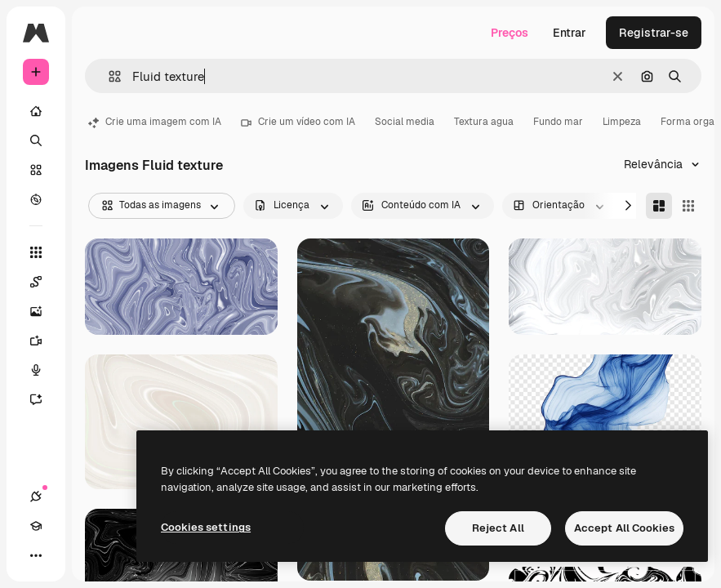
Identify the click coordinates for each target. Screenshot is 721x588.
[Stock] (36, 170)
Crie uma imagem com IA (155, 122)
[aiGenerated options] (423, 206)
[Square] (688, 206)
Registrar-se (654, 33)
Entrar (570, 33)
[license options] (293, 206)
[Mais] (36, 555)
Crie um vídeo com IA (298, 122)
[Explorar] (36, 199)
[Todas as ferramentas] (36, 252)
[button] (108, 76)
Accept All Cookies (624, 528)
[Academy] (36, 526)
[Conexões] (36, 497)
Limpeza (622, 122)
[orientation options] (560, 206)
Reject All (498, 528)
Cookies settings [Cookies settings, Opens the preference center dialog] (206, 527)
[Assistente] (44, 399)
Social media (405, 122)
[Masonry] (659, 206)
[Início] (36, 111)
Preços (510, 33)
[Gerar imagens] (44, 311)
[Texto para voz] (44, 370)
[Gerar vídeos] (44, 341)
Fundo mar (558, 122)
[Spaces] (44, 282)
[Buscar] (36, 140)
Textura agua (484, 122)
